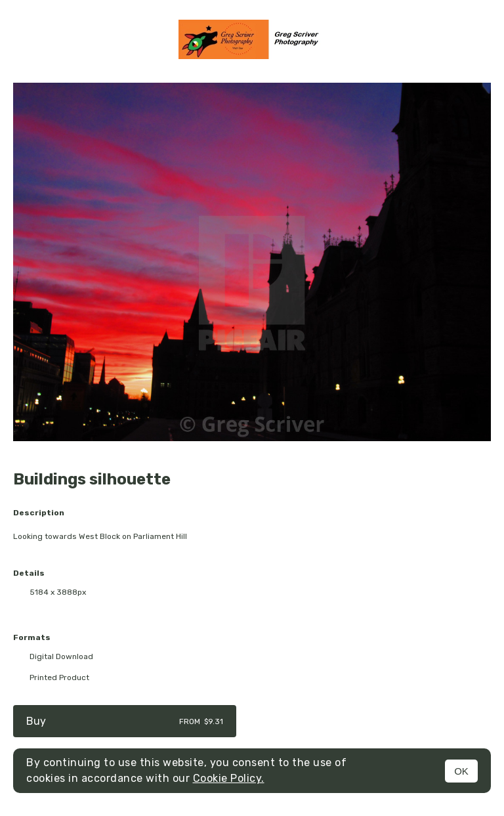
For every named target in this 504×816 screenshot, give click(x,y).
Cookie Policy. (229, 778)
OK (461, 771)
